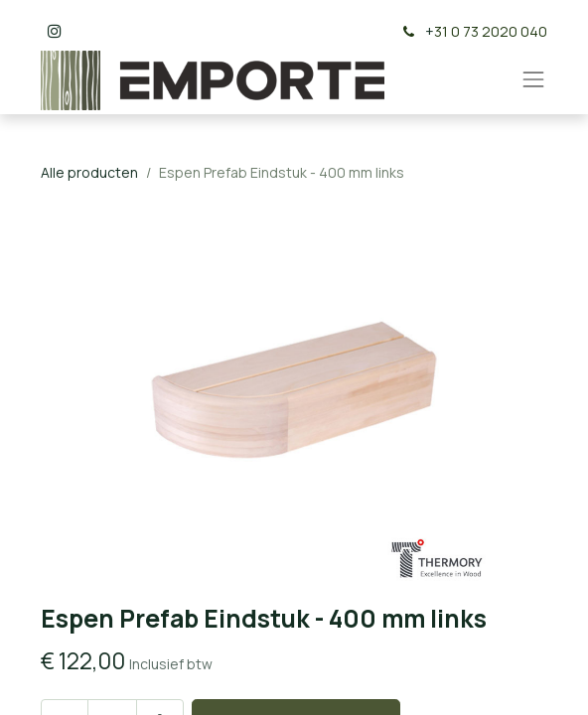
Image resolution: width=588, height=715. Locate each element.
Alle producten (89, 172)
